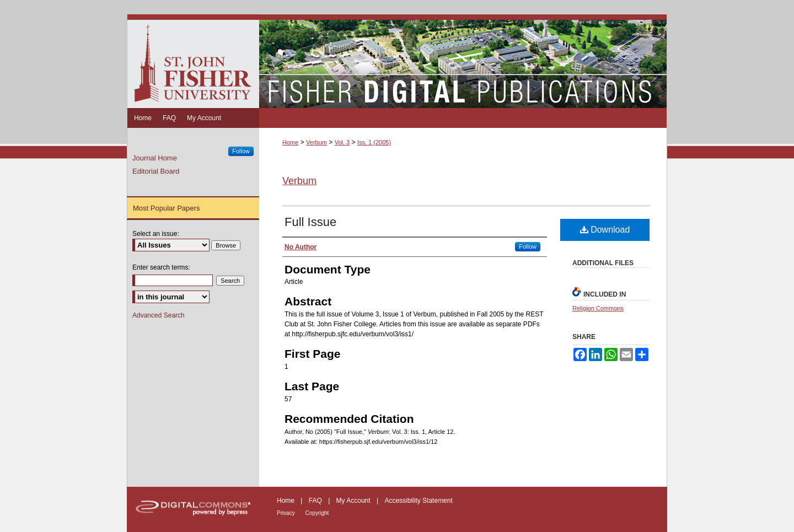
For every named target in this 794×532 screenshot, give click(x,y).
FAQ (316, 501)
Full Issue (310, 222)
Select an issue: (156, 234)
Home (290, 142)
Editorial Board (156, 171)
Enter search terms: (161, 267)
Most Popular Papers (166, 208)
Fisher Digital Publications (463, 61)
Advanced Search (159, 315)
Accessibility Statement (418, 501)
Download (605, 230)
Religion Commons (598, 308)
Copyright (317, 513)
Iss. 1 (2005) (374, 142)
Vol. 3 (342, 142)
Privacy (287, 513)
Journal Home (155, 158)
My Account (354, 501)
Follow (528, 246)
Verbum (316, 142)
